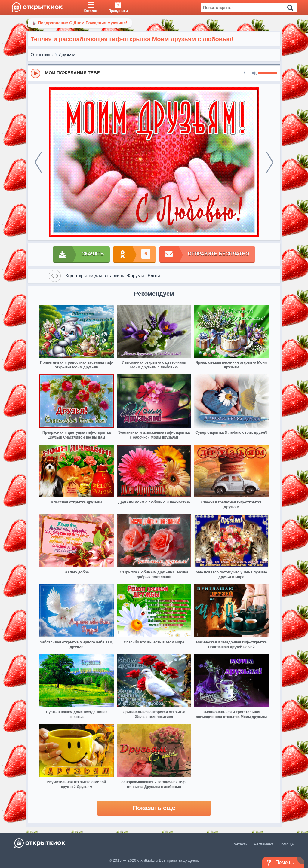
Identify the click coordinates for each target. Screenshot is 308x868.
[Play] (35, 73)
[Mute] (255, 73)
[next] (270, 162)
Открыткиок (42, 55)
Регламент (263, 844)
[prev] (38, 162)
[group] (154, 73)
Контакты (240, 844)
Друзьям (67, 55)
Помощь (286, 844)
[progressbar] (268, 73)
